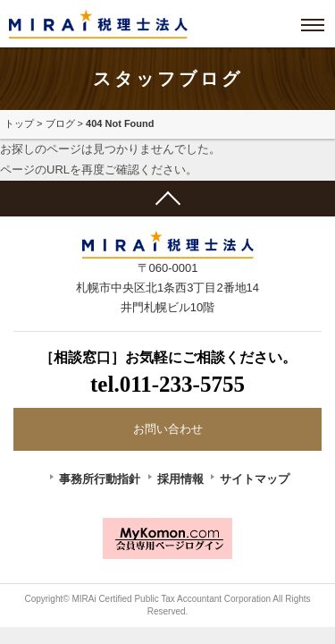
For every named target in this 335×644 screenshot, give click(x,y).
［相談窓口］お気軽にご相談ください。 (167, 375)
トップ (19, 123)
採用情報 (180, 479)
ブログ (60, 123)
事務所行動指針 (100, 479)
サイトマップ (255, 479)
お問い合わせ (168, 429)
